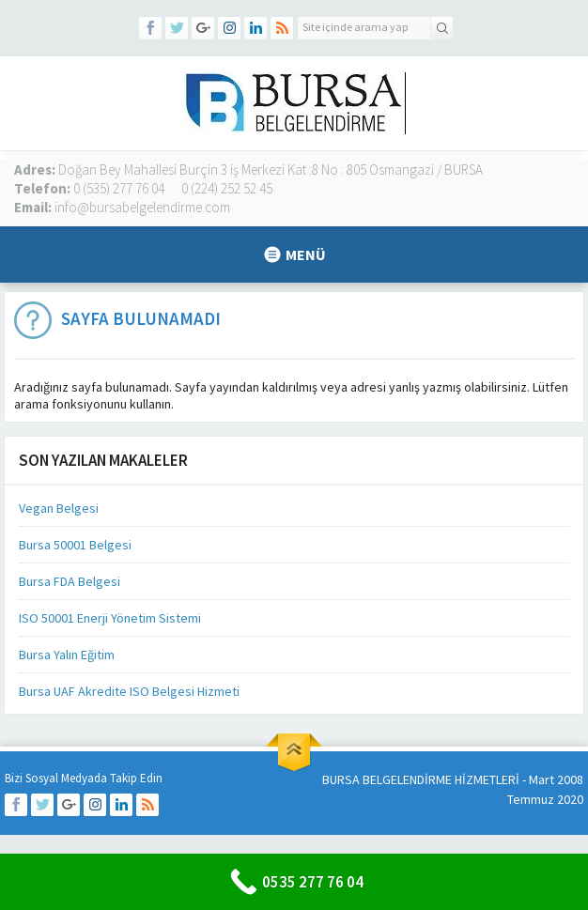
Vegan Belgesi (59, 508)
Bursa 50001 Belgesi (75, 545)
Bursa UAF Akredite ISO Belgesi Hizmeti (129, 691)
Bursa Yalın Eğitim (67, 655)
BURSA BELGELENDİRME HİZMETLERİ (421, 779)
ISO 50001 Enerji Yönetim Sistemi (110, 618)
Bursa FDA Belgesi (70, 581)
